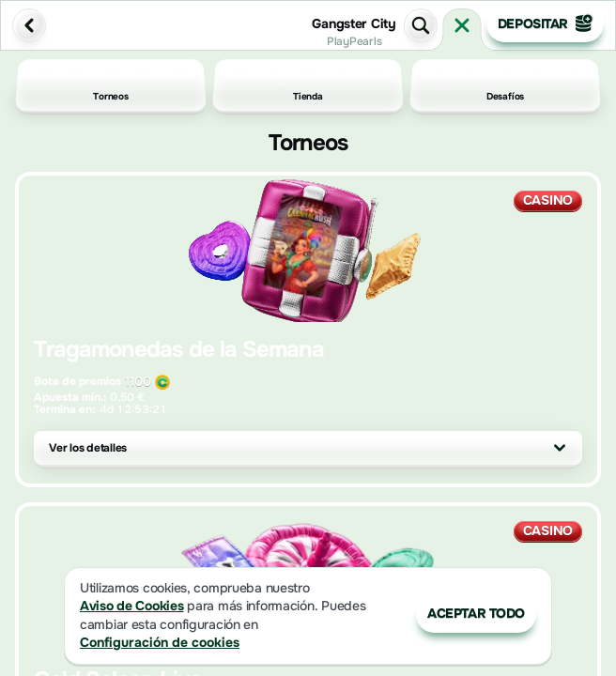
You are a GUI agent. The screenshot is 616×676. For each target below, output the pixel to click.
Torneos (111, 85)
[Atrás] (29, 25)
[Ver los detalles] (560, 448)
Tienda (308, 85)
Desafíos (505, 85)
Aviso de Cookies (132, 606)
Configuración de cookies (160, 643)
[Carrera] (462, 25)
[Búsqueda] (421, 25)
